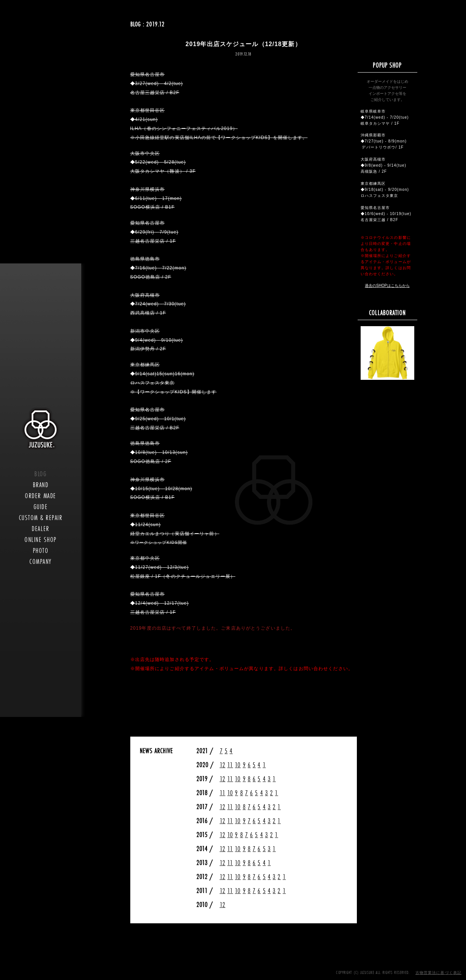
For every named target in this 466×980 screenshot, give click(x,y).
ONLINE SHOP (41, 540)
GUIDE (41, 507)
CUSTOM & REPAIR (41, 518)
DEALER (40, 529)
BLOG (40, 474)
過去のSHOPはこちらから (387, 286)
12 (223, 765)
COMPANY (41, 561)
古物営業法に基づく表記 (438, 973)
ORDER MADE (40, 496)
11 (230, 765)
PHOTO (41, 550)
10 (238, 765)
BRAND (41, 485)
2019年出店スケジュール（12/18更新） (243, 44)
